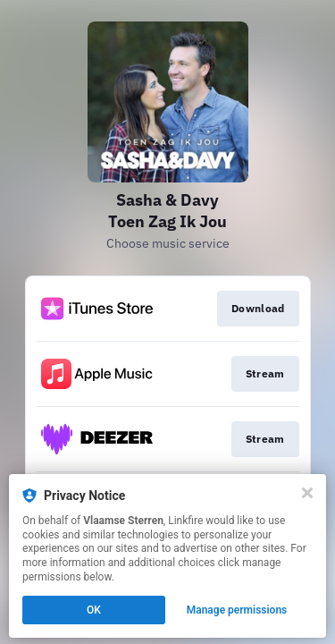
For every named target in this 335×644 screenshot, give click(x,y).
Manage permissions (237, 610)
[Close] (307, 493)
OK (94, 610)
